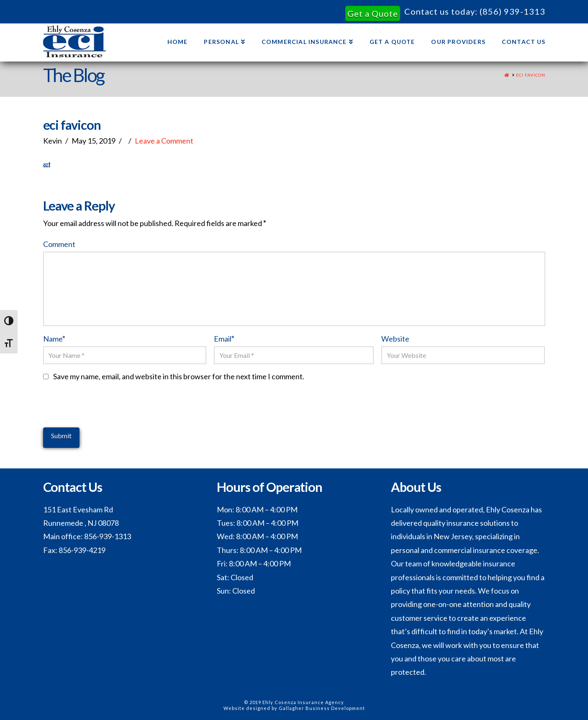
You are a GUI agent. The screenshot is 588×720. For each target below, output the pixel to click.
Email (224, 339)
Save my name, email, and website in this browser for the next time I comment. (179, 376)
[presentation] (107, 411)
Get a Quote (373, 13)
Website (395, 339)
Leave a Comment (164, 141)
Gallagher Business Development (322, 708)
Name (54, 339)
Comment (59, 244)
